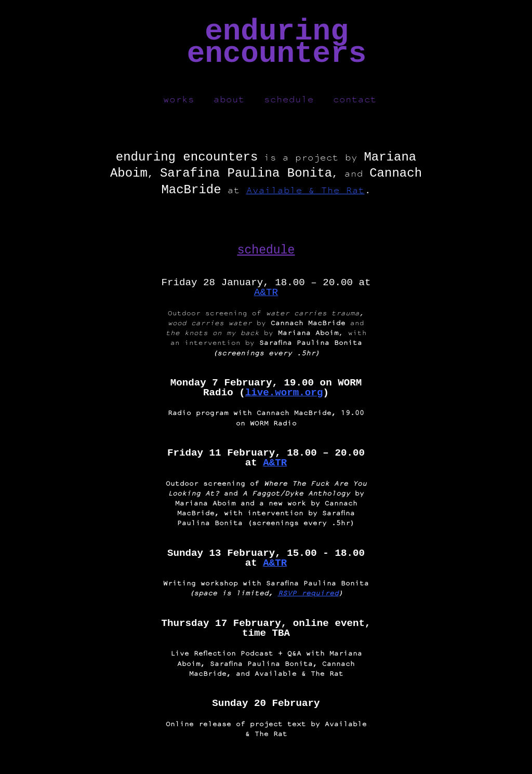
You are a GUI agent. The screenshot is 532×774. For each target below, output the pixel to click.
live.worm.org (284, 397)
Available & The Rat (305, 194)
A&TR (266, 297)
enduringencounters (277, 43)
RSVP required (308, 597)
